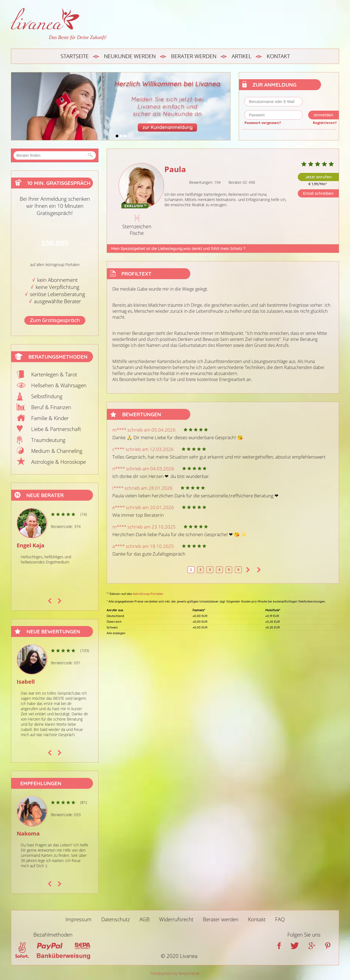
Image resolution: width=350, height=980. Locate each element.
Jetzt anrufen (318, 177)
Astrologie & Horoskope (59, 462)
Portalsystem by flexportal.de (175, 973)
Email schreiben (318, 193)
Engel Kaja (30, 545)
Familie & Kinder (50, 418)
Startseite (75, 56)
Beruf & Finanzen (51, 407)
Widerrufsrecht (176, 919)
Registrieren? (325, 123)
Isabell (26, 682)
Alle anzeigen (116, 633)
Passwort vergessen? (263, 123)
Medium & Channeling (57, 451)
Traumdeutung (48, 440)
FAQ (280, 919)
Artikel (241, 56)
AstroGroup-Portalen (148, 594)
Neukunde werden (130, 56)
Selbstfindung (47, 396)
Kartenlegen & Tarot (54, 374)
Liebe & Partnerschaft (56, 429)
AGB (145, 919)
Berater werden (194, 56)
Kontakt (278, 56)
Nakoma (28, 833)
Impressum (78, 919)
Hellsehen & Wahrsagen (59, 385)
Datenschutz (116, 919)
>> (259, 570)
